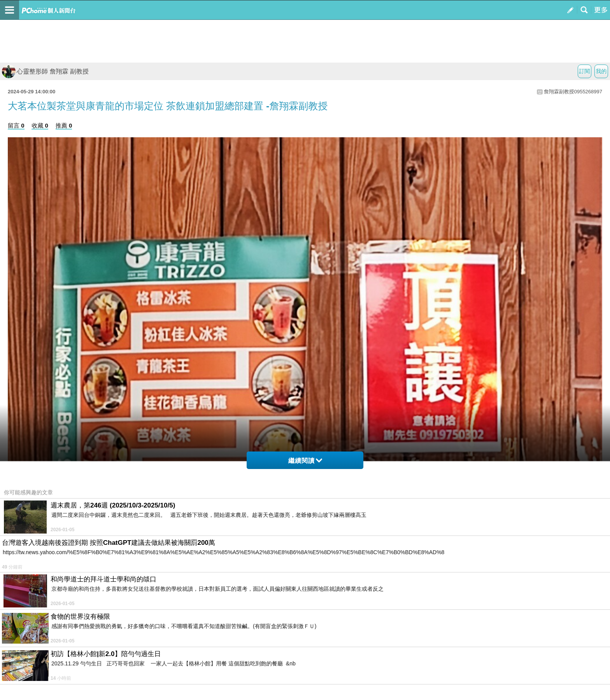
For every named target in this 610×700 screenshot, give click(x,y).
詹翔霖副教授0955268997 (573, 92)
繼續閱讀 (305, 461)
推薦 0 (64, 125)
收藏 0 (40, 125)
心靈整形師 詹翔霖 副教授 (45, 71)
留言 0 (16, 125)
